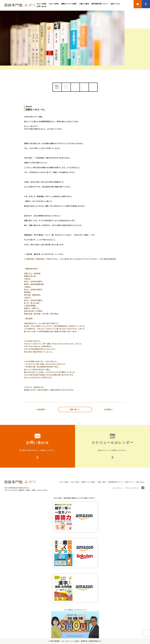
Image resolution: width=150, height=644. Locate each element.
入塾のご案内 (84, 4)
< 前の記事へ (41, 409)
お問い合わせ (42, 6)
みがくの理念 (42, 4)
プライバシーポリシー (132, 488)
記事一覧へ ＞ (75, 409)
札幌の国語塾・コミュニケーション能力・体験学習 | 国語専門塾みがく (76, 641)
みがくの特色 (54, 4)
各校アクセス (115, 4)
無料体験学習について (100, 4)
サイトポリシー (118, 488)
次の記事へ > (109, 409)
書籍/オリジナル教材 (69, 4)
